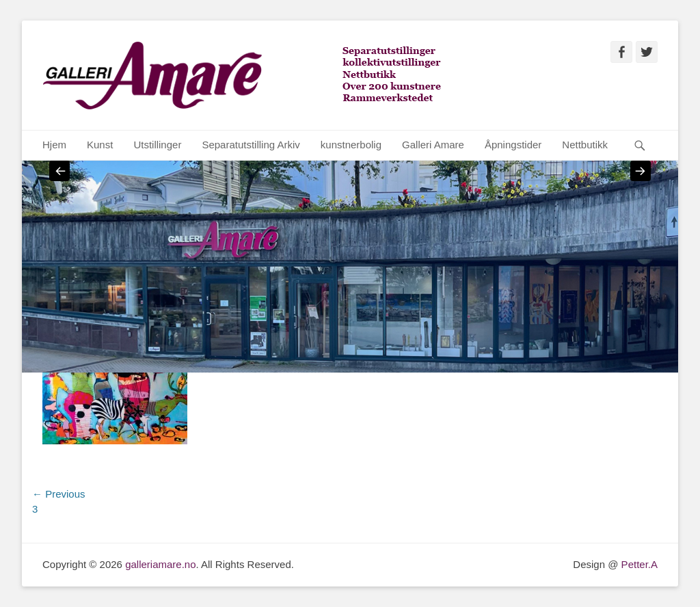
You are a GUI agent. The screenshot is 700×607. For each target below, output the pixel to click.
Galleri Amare (433, 145)
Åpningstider (513, 145)
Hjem (54, 145)
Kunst (100, 145)
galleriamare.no (160, 564)
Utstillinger (157, 145)
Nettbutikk (585, 145)
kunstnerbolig (351, 145)
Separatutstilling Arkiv (251, 145)
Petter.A (638, 564)
